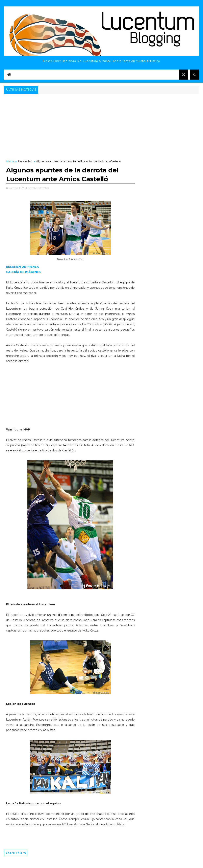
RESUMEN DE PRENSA (22, 267)
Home (10, 161)
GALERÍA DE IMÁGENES (23, 272)
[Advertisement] (101, 125)
